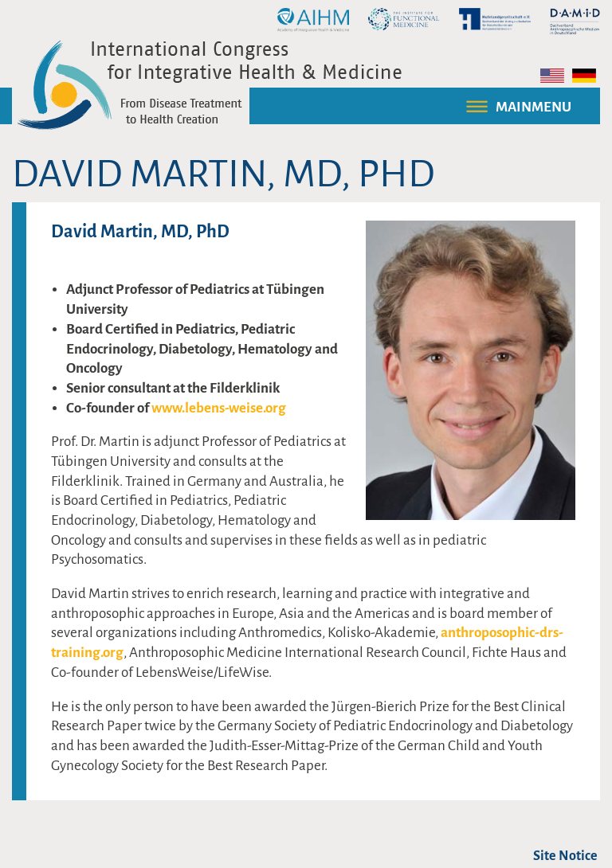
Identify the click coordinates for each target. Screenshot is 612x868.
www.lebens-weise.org (219, 408)
